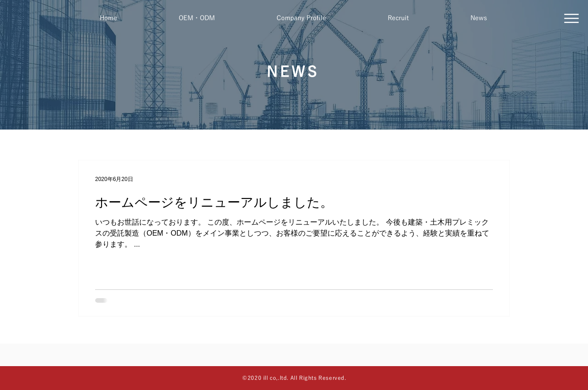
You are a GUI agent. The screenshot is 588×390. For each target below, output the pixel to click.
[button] (571, 18)
